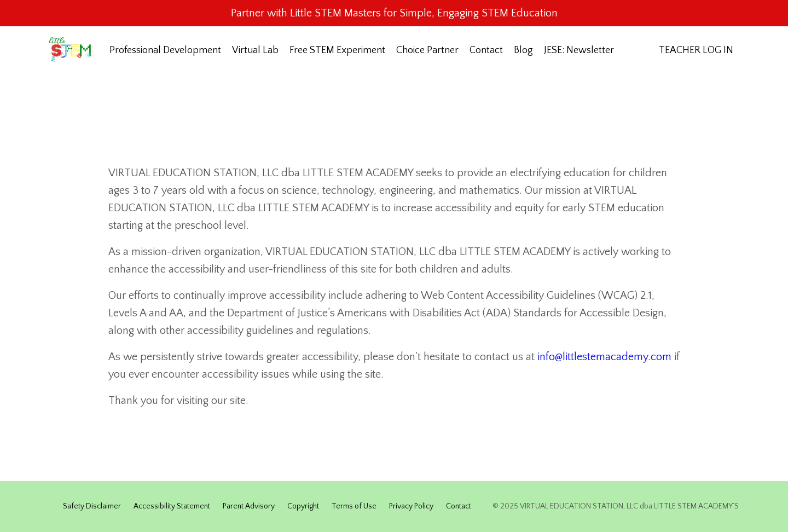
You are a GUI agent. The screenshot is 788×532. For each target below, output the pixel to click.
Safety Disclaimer (92, 506)
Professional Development (165, 50)
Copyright (303, 506)
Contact (486, 50)
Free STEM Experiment (337, 50)
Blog (523, 50)
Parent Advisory (249, 506)
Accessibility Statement (172, 506)
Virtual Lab (255, 50)
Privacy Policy (411, 506)
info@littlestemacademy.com (604, 357)
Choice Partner (427, 50)
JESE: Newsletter (579, 50)
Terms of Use (354, 506)
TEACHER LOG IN (696, 50)
